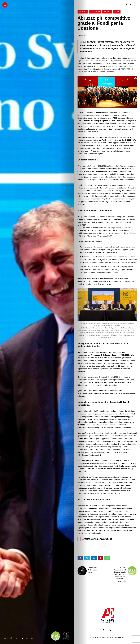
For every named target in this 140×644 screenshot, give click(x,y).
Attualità (83, 12)
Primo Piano (95, 12)
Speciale (107, 12)
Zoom (117, 12)
